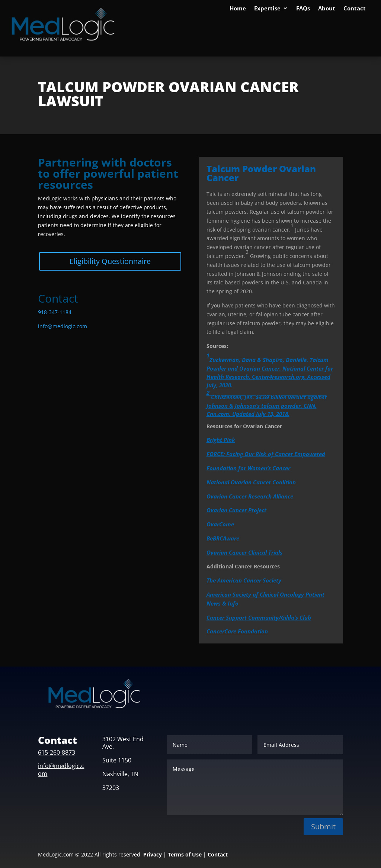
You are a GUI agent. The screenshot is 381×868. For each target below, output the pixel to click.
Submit (323, 827)
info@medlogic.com (63, 326)
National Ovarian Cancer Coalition (251, 482)
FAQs (303, 9)
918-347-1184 (55, 312)
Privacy (153, 854)
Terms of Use (185, 854)
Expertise (267, 9)
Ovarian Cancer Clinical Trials (244, 552)
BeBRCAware (223, 538)
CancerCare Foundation (237, 631)
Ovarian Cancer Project (236, 510)
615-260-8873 (57, 752)
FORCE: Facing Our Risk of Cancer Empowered (266, 454)
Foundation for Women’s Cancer (248, 468)
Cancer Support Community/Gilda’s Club (259, 617)
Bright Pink (221, 440)
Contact (355, 9)
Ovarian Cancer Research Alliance (250, 496)
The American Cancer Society (244, 580)
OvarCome (220, 524)
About (327, 9)
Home (238, 9)
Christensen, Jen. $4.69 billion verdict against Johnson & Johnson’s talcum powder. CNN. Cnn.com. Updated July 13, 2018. (267, 403)
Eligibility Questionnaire (110, 261)
